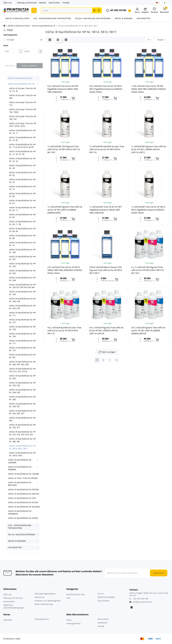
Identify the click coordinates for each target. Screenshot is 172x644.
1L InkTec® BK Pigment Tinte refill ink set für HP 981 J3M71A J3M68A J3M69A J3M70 (65, 210)
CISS (68, 598)
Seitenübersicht (42, 619)
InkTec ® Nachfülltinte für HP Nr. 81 (22, 202)
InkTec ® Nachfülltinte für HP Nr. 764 (22, 335)
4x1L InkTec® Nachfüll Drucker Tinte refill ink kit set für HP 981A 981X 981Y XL (64, 330)
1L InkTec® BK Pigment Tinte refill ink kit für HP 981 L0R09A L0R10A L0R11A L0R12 (149, 149)
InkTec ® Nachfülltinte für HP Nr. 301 (22, 258)
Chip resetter (103, 601)
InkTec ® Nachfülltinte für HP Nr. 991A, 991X (22, 454)
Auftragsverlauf (73, 623)
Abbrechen (10, 66)
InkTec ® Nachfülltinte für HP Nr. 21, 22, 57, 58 (22, 153)
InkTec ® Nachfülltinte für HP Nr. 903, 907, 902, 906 (22, 363)
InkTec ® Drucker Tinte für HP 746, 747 (23, 118)
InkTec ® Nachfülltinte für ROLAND (24, 507)
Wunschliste (103, 619)
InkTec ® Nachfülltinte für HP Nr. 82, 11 (22, 209)
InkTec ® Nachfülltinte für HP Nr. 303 (22, 272)
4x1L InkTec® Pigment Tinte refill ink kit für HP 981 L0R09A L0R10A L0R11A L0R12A (106, 330)
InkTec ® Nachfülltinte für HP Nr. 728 (22, 328)
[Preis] (11, 51)
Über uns (8, 3)
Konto (69, 620)
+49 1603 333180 (116, 10)
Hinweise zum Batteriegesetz (48, 601)
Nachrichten (54, 3)
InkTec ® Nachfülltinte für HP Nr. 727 (22, 321)
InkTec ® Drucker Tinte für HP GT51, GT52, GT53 (23, 125)
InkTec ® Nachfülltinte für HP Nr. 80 (22, 195)
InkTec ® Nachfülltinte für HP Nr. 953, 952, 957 (22, 412)
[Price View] (66, 40)
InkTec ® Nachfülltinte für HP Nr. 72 (22, 188)
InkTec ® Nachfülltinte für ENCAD (23, 489)
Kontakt (66, 3)
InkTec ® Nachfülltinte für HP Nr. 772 (22, 349)
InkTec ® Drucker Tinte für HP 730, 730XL (23, 111)
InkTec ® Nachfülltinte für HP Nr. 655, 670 (22, 307)
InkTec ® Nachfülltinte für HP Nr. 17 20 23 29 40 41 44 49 (22, 146)
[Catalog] (34, 10)
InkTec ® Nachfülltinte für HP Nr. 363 (22, 293)
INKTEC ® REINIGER (17, 541)
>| (117, 360)
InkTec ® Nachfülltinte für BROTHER (20, 484)
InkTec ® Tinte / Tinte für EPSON (23, 478)
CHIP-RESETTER (15, 547)
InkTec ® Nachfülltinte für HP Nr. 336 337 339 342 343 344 (22, 286)
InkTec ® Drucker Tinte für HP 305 (23, 97)
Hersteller (8, 620)
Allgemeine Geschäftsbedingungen (14, 606)
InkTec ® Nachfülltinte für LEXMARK (20, 461)
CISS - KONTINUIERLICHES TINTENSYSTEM (20, 527)
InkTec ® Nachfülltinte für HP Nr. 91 (22, 244)
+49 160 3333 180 (139, 599)
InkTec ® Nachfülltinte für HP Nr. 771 (22, 342)
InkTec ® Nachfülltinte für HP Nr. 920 (22, 377)
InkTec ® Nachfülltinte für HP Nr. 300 (22, 251)
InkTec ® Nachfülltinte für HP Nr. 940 (22, 398)
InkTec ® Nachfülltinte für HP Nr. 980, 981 (22, 440)
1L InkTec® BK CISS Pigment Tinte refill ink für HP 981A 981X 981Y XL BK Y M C (64, 149)
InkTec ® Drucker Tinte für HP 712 (23, 104)
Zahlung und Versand (27, 3)
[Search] (99, 10)
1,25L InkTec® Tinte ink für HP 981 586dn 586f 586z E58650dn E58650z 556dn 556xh (149, 89)
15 (150, 40)
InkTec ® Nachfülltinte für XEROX (23, 518)
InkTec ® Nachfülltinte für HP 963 (22, 419)
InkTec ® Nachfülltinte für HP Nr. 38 (22, 167)
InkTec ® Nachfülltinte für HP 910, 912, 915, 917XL (22, 370)
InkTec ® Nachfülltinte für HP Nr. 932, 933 (22, 384)
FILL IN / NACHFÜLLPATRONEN (22, 534)
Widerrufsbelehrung (44, 604)
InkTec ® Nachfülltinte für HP (21, 84)
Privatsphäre (9, 601)
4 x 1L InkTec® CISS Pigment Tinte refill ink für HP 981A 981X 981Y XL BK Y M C (148, 270)
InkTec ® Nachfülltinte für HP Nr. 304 (22, 279)
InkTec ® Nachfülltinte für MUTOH (24, 494)
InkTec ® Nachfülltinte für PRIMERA (20, 468)
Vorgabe (162, 40)
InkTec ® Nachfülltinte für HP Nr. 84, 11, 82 (22, 223)
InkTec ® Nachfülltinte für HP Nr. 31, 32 (22, 160)
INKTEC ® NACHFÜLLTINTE (20, 78)
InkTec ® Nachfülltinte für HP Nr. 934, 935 (22, 391)
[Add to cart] (73, 98)
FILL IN (101, 594)
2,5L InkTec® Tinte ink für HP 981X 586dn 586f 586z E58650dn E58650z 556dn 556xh (65, 270)
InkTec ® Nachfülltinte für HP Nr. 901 (22, 356)
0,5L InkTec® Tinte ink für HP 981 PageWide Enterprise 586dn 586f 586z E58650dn (63, 89)
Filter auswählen (30, 66)
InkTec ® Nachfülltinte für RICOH (23, 502)
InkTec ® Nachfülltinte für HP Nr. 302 (22, 265)
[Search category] (94, 10)
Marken (43, 3)
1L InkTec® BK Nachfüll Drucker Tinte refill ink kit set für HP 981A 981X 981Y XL (107, 149)
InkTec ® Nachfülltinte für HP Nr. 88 (22, 237)
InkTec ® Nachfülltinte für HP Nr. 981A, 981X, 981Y (22, 447)
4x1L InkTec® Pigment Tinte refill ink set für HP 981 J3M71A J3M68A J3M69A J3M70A (148, 330)
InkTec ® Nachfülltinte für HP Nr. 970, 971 (22, 426)
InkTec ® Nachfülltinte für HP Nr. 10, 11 (22, 132)
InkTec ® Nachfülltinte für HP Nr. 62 (22, 174)
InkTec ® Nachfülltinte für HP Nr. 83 (22, 216)
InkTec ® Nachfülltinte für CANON (24, 474)
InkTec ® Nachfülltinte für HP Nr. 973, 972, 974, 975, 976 (22, 433)
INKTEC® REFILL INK (75, 594)
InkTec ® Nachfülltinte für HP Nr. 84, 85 (22, 230)
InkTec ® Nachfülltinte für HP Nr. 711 (22, 314)
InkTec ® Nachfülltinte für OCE (22, 498)
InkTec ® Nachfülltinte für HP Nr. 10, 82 (22, 139)
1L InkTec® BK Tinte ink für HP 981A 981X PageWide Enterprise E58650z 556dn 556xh (148, 210)
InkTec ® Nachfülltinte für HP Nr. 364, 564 (22, 300)
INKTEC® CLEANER (106, 597)
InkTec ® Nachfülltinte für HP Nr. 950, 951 (22, 405)
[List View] (50, 40)
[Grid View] (58, 40)
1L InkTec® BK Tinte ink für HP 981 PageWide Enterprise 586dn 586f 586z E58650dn (106, 210)
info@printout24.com (141, 602)
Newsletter (102, 623)
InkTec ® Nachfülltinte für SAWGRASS (20, 512)
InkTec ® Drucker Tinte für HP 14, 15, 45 (23, 90)
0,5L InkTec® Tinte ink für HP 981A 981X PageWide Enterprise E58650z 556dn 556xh (106, 89)
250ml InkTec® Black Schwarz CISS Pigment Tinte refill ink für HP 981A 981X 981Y (106, 270)
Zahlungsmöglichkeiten (45, 594)
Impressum (40, 597)
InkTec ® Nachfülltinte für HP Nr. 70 (22, 181)
